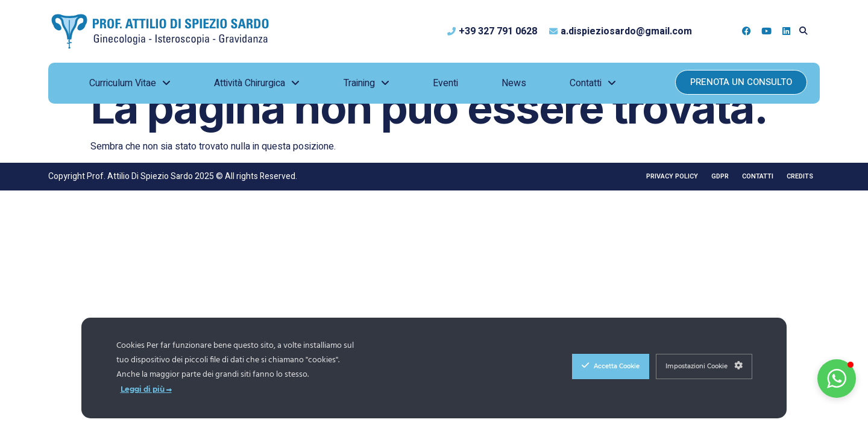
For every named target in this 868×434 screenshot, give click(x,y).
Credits (800, 176)
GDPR (720, 176)
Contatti (758, 176)
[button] (803, 31)
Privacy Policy (672, 176)
